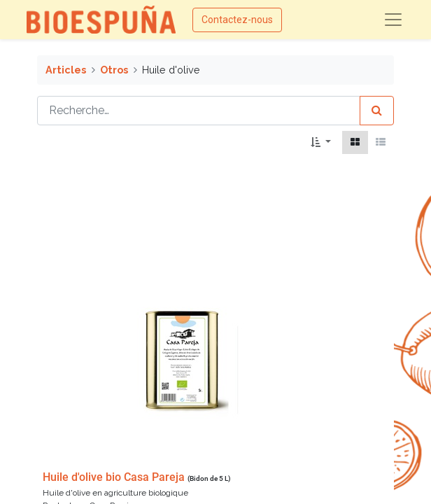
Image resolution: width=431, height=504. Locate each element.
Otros (114, 70)
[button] (321, 142)
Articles (66, 70)
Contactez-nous (237, 20)
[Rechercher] (377, 111)
